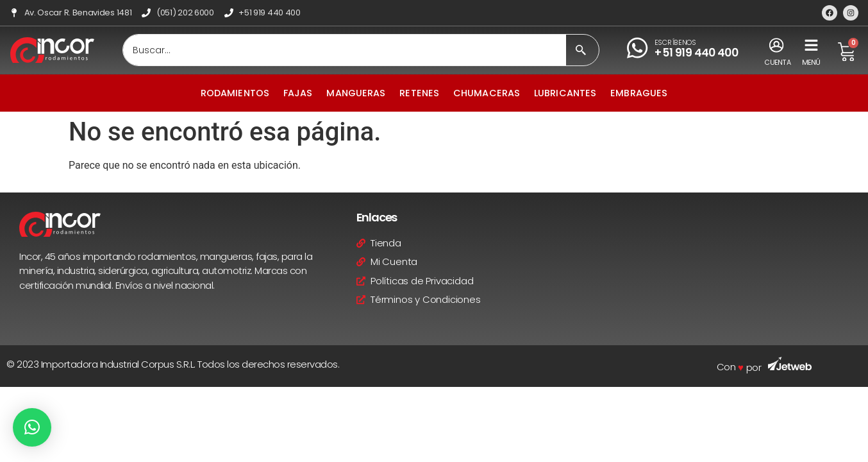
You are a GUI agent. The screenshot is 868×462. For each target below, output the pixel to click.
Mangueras (356, 93)
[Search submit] (581, 50)
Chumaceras (487, 93)
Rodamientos (235, 93)
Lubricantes (565, 93)
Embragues (639, 93)
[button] (32, 427)
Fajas (298, 93)
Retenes (419, 93)
